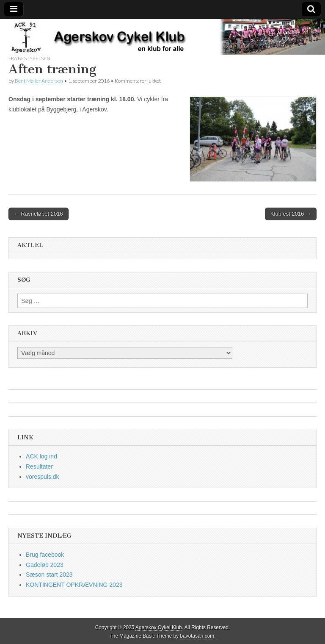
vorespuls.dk (43, 477)
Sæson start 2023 (49, 575)
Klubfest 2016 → (291, 214)
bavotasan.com (197, 636)
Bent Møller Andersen (39, 81)
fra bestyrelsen (29, 58)
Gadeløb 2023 (45, 565)
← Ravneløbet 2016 (39, 214)
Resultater (39, 466)
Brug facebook (45, 555)
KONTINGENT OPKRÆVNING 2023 (74, 585)
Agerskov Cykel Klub (159, 627)
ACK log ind (41, 456)
